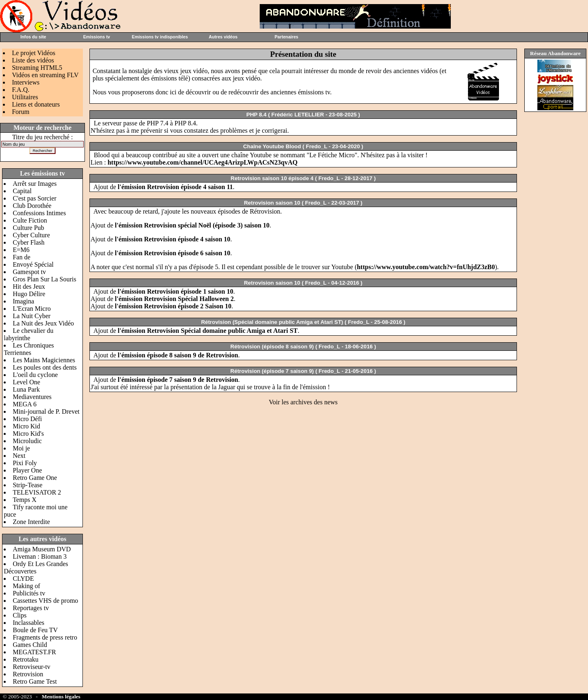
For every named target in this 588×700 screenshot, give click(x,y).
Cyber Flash (29, 242)
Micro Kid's (28, 434)
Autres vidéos (223, 37)
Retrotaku (26, 659)
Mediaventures (32, 397)
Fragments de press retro (45, 637)
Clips (20, 615)
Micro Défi (27, 419)
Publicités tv (29, 593)
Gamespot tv (29, 272)
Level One (26, 382)
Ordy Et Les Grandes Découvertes (36, 567)
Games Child (30, 645)
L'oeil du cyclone (35, 375)
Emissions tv (97, 37)
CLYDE (23, 579)
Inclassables (28, 623)
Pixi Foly (25, 463)
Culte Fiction (30, 220)
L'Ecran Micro (32, 309)
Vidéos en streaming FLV (45, 75)
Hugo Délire (29, 294)
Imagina (23, 301)
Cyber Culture (31, 235)
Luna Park (26, 389)
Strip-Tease (28, 485)
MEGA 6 (24, 404)
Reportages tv (31, 608)
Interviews (26, 82)
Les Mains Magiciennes (44, 360)
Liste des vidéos (33, 60)
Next (19, 456)
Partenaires (286, 37)
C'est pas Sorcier (35, 198)
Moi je (21, 448)
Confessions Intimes (39, 213)
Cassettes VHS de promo (45, 601)
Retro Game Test (35, 681)
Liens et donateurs (36, 104)
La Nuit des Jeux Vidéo (43, 323)
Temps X (24, 500)
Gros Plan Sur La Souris (45, 279)
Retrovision (28, 674)
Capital (22, 191)
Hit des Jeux (29, 286)
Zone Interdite (31, 522)
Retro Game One (35, 478)
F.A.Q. (21, 90)
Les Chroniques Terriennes (29, 349)
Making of (26, 586)
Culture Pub (28, 228)
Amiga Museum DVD (42, 549)
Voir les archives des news (303, 402)
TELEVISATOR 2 (37, 492)
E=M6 (21, 250)
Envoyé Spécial (33, 264)
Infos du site (33, 37)
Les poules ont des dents (45, 367)
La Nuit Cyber (31, 316)
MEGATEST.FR (34, 652)
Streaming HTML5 (37, 68)
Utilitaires (25, 97)
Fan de (21, 257)
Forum (21, 112)
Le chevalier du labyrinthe (29, 334)
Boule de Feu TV (35, 630)
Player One (27, 470)
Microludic (27, 441)
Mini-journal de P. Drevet (46, 411)
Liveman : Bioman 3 (40, 556)
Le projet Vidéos (33, 53)
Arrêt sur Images (35, 184)
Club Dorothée (32, 206)
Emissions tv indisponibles (160, 37)
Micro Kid (26, 426)
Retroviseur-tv (31, 667)
